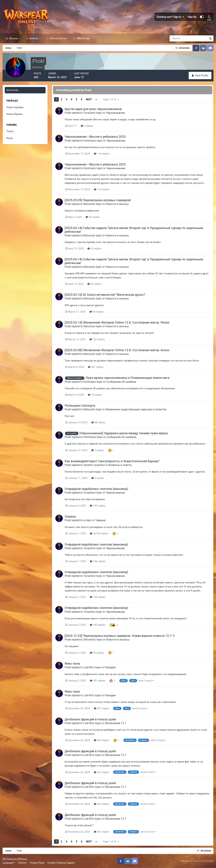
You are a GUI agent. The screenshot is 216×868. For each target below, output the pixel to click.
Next (89, 99)
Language (9, 863)
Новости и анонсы (117, 204)
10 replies (95, 395)
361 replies (96, 367)
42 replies (94, 249)
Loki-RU (88, 667)
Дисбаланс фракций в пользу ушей (90, 719)
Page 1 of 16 (111, 99)
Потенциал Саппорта (80, 406)
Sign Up (192, 17)
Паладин (110, 667)
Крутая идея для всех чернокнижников (93, 109)
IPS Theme (8, 859)
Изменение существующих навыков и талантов (136, 409)
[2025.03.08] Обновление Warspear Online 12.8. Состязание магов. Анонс (117, 350)
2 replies (98, 450)
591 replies (98, 681)
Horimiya (89, 141)
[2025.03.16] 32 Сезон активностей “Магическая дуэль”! (105, 295)
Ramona (88, 204)
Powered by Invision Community (197, 861)
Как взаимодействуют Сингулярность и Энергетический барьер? (112, 461)
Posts (10, 138)
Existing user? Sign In (170, 17)
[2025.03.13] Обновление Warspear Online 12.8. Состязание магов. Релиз (117, 322)
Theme (22, 863)
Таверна (100, 520)
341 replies (102, 740)
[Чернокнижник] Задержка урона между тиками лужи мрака (124, 433)
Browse (13, 38)
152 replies (97, 339)
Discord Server (58, 38)
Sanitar (88, 465)
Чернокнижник (115, 113)
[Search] (177, 38)
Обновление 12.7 (115, 723)
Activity (34, 38)
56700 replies (99, 534)
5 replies (98, 478)
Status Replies (14, 114)
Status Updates (15, 107)
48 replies (98, 422)
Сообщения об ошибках (121, 382)
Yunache (89, 113)
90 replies (97, 653)
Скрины (70, 516)
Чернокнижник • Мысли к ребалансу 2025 (95, 137)
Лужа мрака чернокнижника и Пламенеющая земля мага (127, 378)
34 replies (97, 312)
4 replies (87, 126)
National (88, 409)
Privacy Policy (37, 863)
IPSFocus (22, 859)
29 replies (93, 217)
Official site (83, 38)
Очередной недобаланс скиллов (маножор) (96, 489)
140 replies (98, 506)
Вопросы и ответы (120, 465)
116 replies (102, 154)
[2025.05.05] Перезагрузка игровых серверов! (98, 200)
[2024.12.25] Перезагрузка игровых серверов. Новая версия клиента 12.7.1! (120, 636)
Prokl (68, 113)
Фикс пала (72, 664)
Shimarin (89, 640)
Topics (10, 131)
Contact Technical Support (61, 863)
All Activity (12, 90)
